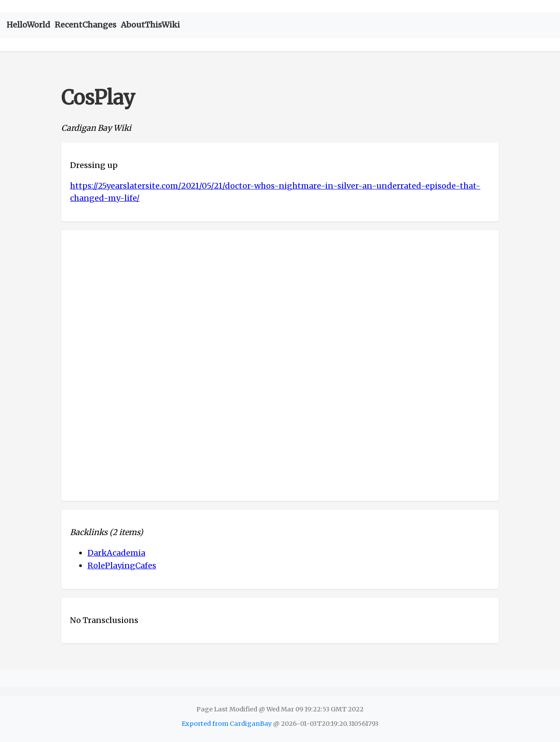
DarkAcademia (116, 553)
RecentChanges (86, 25)
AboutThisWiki (150, 25)
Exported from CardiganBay (227, 724)
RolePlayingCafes (122, 565)
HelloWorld (28, 25)
